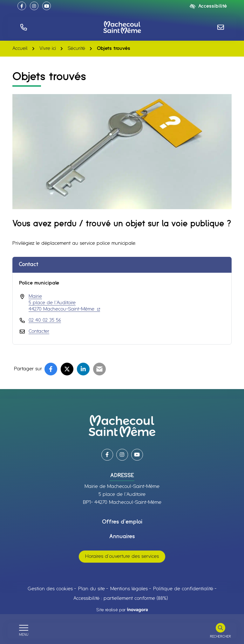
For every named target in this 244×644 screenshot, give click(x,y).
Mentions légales (129, 589)
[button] (24, 27)
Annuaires (122, 537)
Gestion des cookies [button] (50, 589)
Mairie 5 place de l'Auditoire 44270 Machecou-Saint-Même (64, 303)
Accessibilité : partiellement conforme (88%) (121, 598)
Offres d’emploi (122, 522)
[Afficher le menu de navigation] (24, 631)
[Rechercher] (220, 631)
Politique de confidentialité (183, 589)
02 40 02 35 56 (45, 320)
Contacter (39, 331)
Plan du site (91, 589)
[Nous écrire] (220, 27)
